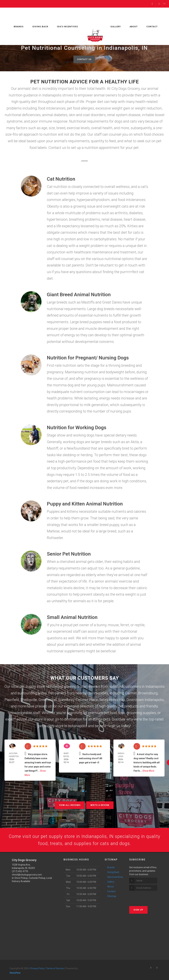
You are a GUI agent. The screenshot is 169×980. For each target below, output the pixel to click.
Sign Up (138, 912)
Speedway (66, 700)
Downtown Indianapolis (145, 700)
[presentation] (147, 899)
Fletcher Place (87, 700)
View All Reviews (70, 805)
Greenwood (48, 700)
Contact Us (84, 59)
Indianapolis (155, 687)
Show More (148, 771)
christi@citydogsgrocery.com (27, 877)
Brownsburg (148, 693)
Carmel (131, 693)
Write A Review (100, 805)
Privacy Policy (37, 970)
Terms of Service (55, 970)
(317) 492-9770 (20, 873)
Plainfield (12, 700)
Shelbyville (29, 700)
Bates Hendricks (112, 700)
